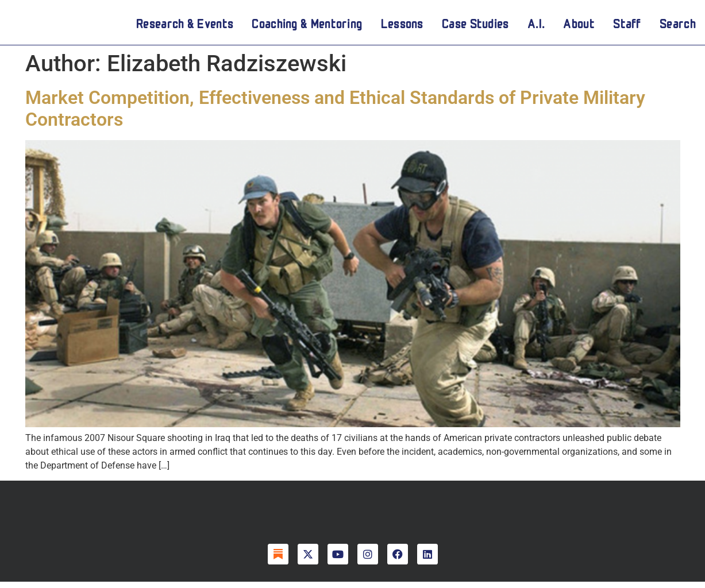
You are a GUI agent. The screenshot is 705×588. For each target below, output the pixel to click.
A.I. (536, 25)
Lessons (402, 25)
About (579, 25)
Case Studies (475, 25)
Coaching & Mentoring (307, 25)
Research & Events (185, 25)
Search (678, 25)
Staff (627, 25)
